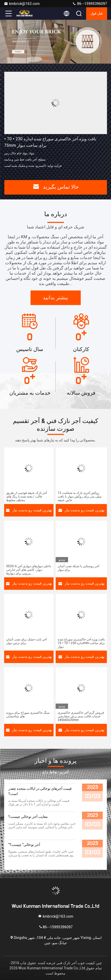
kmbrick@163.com (22, 4)
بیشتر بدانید (56, 298)
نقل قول (97, 14)
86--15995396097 (90, 4)
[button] (45, 58)
